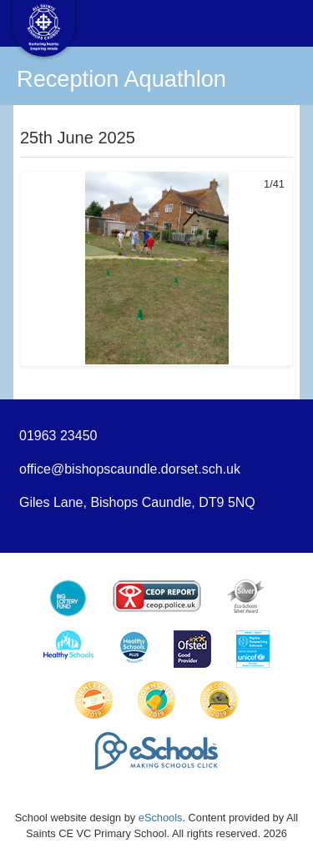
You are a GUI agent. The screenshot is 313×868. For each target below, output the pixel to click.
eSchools (161, 818)
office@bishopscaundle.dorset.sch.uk (130, 469)
